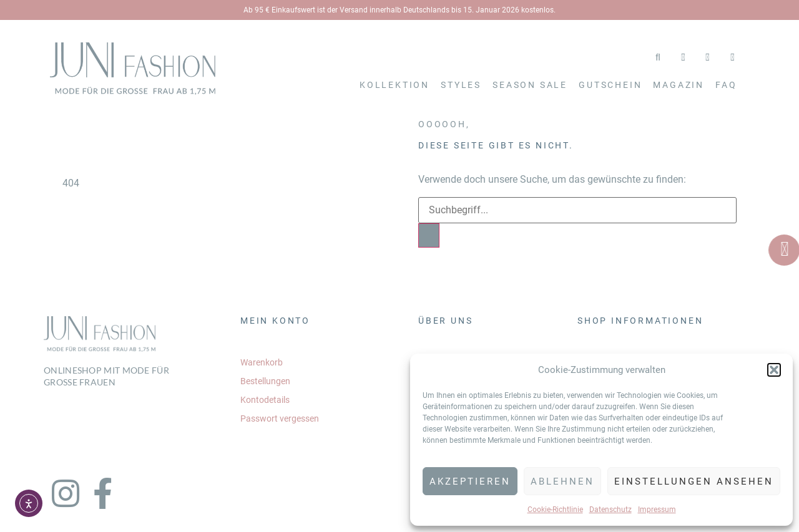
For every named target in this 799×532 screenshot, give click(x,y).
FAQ (726, 85)
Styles (461, 85)
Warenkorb (262, 362)
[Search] (429, 235)
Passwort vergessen (280, 418)
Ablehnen (562, 481)
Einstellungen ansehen (694, 481)
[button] (774, 370)
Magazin (679, 85)
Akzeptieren (470, 481)
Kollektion (395, 85)
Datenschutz (610, 510)
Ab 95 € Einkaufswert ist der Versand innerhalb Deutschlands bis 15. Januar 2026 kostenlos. (399, 10)
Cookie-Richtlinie (555, 510)
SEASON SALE (530, 85)
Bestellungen (265, 381)
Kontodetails (265, 400)
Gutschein (610, 85)
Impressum (657, 510)
